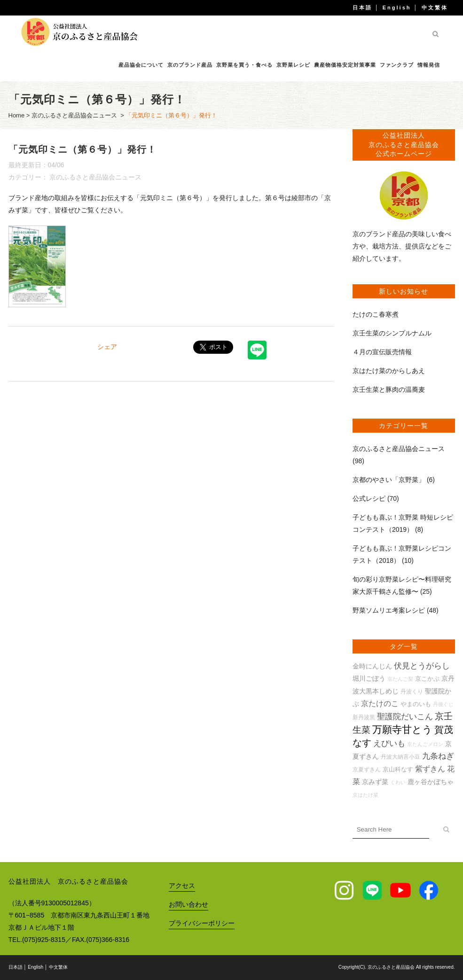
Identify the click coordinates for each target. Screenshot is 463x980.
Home (17, 115)
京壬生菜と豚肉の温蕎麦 (389, 389)
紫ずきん (430, 769)
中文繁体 (435, 8)
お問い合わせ (188, 904)
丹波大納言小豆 (400, 757)
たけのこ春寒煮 (376, 314)
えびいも (389, 743)
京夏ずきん (367, 769)
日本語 (362, 8)
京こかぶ (427, 679)
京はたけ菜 (365, 795)
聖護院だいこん (405, 717)
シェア (107, 347)
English (397, 8)
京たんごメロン (425, 744)
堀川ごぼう (369, 678)
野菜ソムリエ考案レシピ (389, 610)
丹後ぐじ (443, 704)
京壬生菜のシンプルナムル (392, 333)
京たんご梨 (400, 679)
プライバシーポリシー (202, 923)
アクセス (182, 886)
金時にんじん (372, 666)
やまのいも (416, 704)
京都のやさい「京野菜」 (389, 480)
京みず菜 (375, 782)
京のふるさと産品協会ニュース (74, 115)
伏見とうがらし (422, 666)
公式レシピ (369, 498)
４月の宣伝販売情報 (382, 352)
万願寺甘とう (402, 730)
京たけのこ (380, 704)
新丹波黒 (364, 717)
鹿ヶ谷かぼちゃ (431, 782)
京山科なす (398, 769)
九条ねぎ (438, 756)
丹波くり (412, 691)
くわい (398, 782)
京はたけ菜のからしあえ (389, 371)
